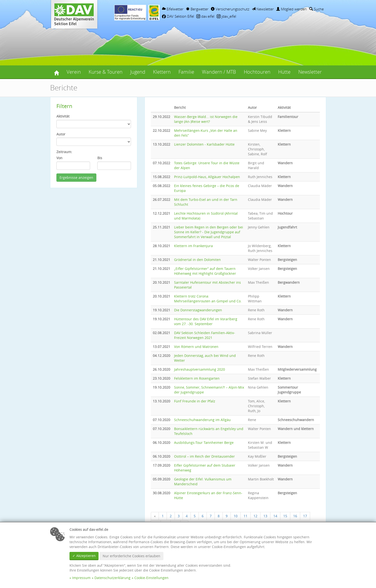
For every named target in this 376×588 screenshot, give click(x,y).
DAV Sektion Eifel (178, 16)
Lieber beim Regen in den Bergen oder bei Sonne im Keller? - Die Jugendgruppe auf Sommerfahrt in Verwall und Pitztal (209, 232)
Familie (186, 72)
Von (59, 158)
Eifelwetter (173, 9)
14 (275, 516)
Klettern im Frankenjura (193, 246)
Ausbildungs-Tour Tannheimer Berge (204, 443)
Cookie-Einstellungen (151, 578)
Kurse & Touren (106, 72)
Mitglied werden (292, 9)
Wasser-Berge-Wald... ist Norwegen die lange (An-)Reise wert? (206, 119)
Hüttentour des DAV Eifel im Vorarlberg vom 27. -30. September (206, 321)
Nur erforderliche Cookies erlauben (131, 556)
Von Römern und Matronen (196, 347)
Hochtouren (257, 72)
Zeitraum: (64, 152)
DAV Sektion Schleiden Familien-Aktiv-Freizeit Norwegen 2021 (205, 335)
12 (255, 516)
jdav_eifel (226, 16)
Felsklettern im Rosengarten (197, 378)
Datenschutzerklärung (112, 578)
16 (295, 516)
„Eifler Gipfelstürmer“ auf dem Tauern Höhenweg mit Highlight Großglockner (205, 271)
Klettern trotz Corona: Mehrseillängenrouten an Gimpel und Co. (208, 299)
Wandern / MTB (219, 72)
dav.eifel (205, 16)
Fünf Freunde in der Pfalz (195, 401)
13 (265, 516)
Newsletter (263, 9)
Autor (61, 134)
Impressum (81, 578)
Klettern (162, 72)
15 (285, 516)
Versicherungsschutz (230, 9)
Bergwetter (197, 9)
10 (236, 516)
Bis (100, 158)
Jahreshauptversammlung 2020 (200, 369)
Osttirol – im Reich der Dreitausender (204, 456)
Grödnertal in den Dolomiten (197, 260)
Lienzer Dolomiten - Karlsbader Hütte (204, 144)
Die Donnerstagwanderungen (198, 310)
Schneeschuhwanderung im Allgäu (202, 420)
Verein (74, 72)
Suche (316, 9)
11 (246, 516)
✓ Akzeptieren (84, 556)
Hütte (284, 72)
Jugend (138, 72)
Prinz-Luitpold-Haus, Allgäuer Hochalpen (207, 177)
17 (305, 516)
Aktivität (63, 116)
